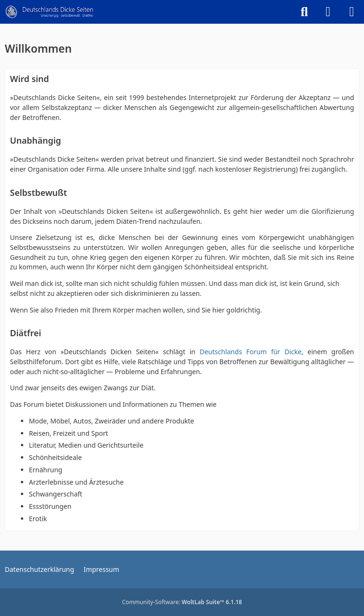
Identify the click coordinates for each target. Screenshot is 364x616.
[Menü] (352, 12)
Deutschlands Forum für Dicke (250, 352)
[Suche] (304, 12)
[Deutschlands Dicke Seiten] (50, 12)
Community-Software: (182, 602)
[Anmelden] (328, 12)
